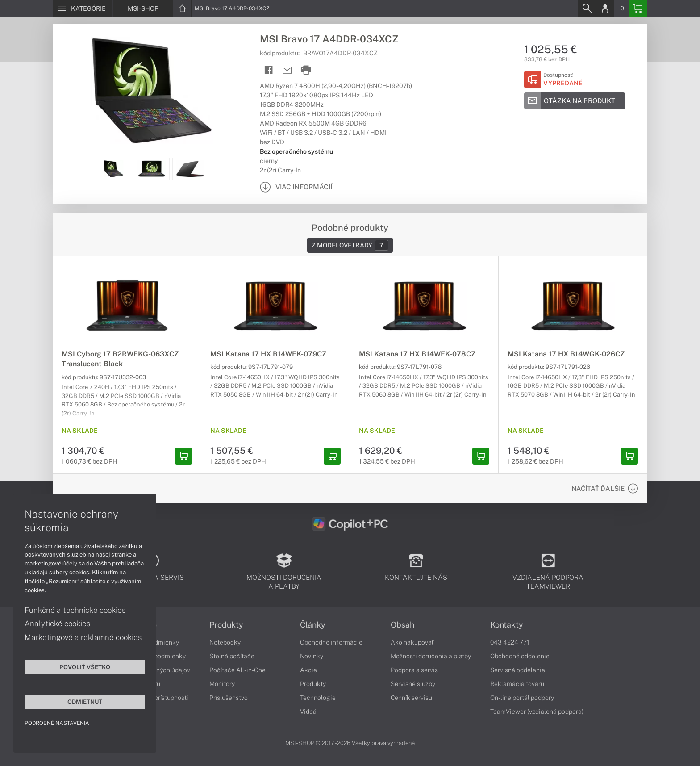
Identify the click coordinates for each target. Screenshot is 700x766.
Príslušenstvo (229, 698)
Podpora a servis (414, 670)
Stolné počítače (232, 656)
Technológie (318, 698)
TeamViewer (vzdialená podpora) (537, 712)
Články (313, 625)
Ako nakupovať (412, 642)
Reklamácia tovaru (517, 684)
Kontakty (507, 625)
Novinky (312, 656)
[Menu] (82, 8)
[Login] (605, 8)
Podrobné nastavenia (57, 723)
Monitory (222, 684)
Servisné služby (413, 684)
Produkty (226, 625)
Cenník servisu (411, 698)
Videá (308, 712)
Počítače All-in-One (237, 670)
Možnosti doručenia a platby (431, 656)
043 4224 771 (510, 642)
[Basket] (638, 8)
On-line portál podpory (522, 698)
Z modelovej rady (350, 245)
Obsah (402, 625)
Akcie (308, 670)
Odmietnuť (85, 702)
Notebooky (225, 642)
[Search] (587, 8)
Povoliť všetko (85, 667)
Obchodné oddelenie (520, 656)
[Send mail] (287, 70)
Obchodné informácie (331, 642)
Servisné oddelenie (518, 670)
